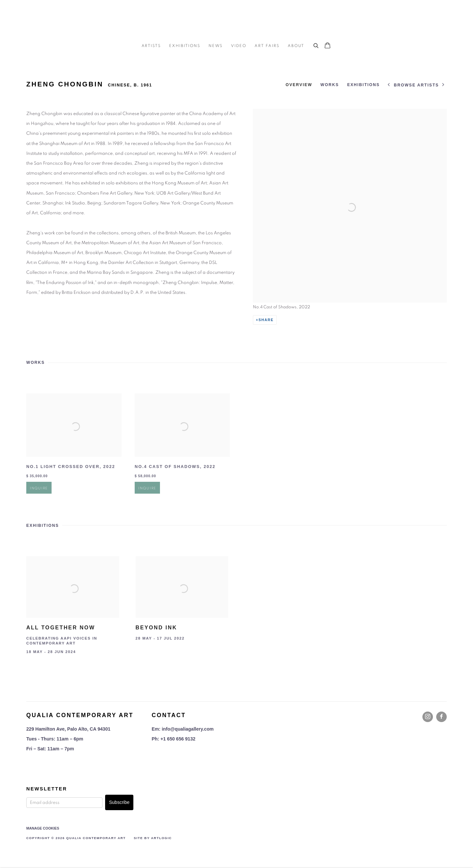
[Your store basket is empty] (327, 46)
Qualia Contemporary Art (236, 20)
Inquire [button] (39, 500)
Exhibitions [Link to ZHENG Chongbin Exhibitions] (363, 85)
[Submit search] (316, 45)
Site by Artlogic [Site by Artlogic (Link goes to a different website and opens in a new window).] (153, 838)
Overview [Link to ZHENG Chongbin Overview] (299, 85)
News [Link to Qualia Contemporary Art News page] (216, 46)
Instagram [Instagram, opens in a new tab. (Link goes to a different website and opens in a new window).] (428, 717)
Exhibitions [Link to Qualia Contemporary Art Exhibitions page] (185, 46)
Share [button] (266, 320)
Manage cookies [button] (43, 828)
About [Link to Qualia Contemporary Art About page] (296, 46)
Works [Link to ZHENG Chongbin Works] (329, 85)
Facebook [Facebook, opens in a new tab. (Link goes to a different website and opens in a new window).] (441, 717)
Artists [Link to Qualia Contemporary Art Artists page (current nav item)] (151, 46)
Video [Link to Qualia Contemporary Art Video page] (239, 46)
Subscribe (119, 802)
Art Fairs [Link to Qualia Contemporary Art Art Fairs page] (267, 46)
